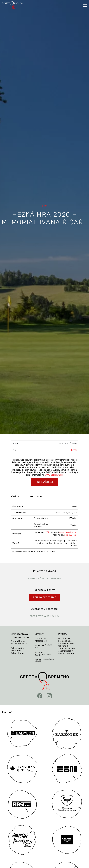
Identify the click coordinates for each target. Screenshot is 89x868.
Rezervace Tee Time (44, 597)
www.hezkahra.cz (54, 475)
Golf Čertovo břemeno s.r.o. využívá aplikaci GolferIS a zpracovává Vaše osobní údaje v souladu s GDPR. (67, 646)
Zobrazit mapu (18, 653)
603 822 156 (70, 535)
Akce (45, 206)
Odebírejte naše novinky (45, 616)
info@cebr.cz (41, 641)
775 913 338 (40, 638)
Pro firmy (63, 634)
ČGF (47, 532)
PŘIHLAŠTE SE (45, 482)
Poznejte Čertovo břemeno (44, 579)
